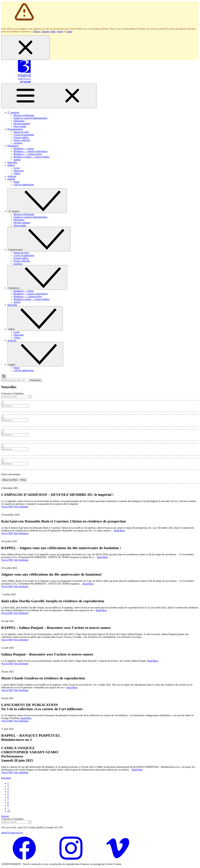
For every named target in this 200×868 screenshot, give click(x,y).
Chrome (45, 31)
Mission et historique (24, 115)
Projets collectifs (22, 140)
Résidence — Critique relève (28, 154)
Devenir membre (22, 124)
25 (9, 811)
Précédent (6, 778)
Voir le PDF (7, 507)
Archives (18, 143)
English (11, 179)
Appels (17, 160)
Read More (120, 531)
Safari (69, 31)
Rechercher (36, 380)
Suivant (5, 816)
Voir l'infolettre (21, 507)
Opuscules (19, 171)
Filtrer (23, 480)
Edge (53, 31)
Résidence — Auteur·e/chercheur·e (31, 151)
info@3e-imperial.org (12, 833)
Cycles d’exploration (24, 135)
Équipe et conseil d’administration (30, 118)
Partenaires (19, 121)
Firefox (37, 31)
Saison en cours (21, 132)
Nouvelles (12, 162)
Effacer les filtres (10, 480)
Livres (17, 168)
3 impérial (13, 112)
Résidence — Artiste (24, 149)
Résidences (13, 146)
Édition (11, 165)
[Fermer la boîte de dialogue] (25, 48)
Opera (60, 31)
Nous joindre (20, 126)
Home (17, 182)
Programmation (15, 129)
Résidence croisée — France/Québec (32, 157)
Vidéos (17, 173)
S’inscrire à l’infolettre (12, 394)
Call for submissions (24, 185)
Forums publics (21, 137)
